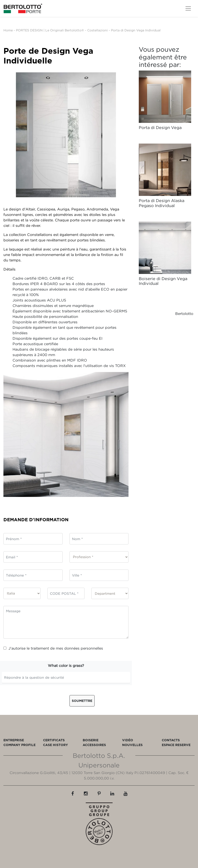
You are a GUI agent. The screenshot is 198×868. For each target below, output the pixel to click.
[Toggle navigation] (188, 8)
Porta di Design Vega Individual (136, 30)
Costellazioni (98, 30)
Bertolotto (184, 314)
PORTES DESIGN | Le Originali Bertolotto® (50, 30)
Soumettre (82, 701)
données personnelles (84, 648)
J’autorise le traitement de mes (53, 648)
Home (8, 30)
